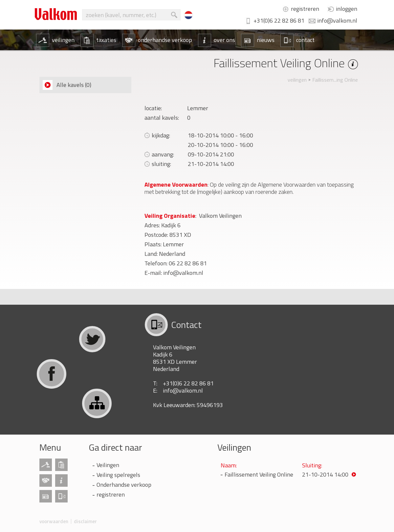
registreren (305, 9)
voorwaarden (54, 521)
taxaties (98, 40)
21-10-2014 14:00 (325, 474)
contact (297, 40)
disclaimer (85, 521)
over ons (217, 40)
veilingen (55, 40)
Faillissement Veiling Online (259, 474)
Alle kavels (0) (67, 85)
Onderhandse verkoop (124, 485)
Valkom (56, 14)
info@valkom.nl (337, 20)
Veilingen (108, 465)
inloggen (347, 9)
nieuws (258, 40)
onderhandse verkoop (157, 40)
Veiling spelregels (118, 475)
